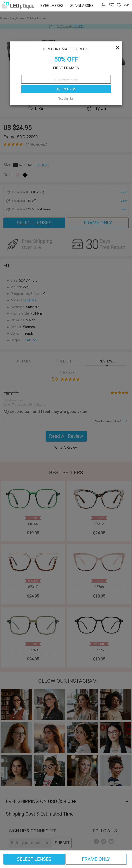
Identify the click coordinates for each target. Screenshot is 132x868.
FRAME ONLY (96, 859)
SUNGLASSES (82, 6)
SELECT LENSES (34, 859)
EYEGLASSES (52, 6)
